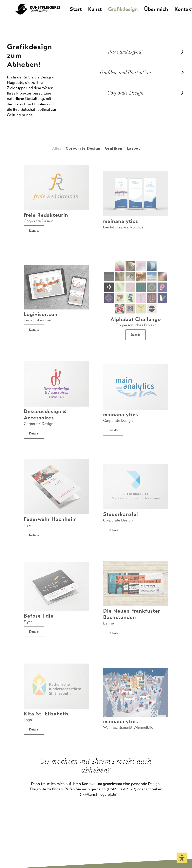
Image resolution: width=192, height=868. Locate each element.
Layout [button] (133, 148)
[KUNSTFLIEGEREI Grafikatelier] (38, 13)
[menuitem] (85, 13)
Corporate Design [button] (83, 148)
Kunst (103, 13)
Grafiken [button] (114, 148)
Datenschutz (40, 846)
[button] (56, 188)
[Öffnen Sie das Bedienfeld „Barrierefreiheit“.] (182, 858)
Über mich (164, 13)
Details (34, 231)
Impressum (16, 846)
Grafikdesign (131, 13)
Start (84, 13)
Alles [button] (57, 148)
